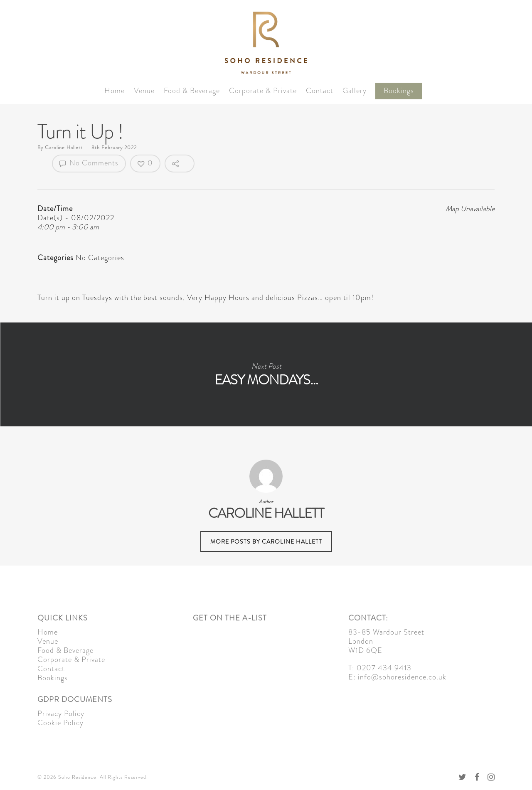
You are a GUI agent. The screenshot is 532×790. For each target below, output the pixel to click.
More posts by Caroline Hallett (266, 541)
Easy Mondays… (266, 374)
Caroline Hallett (64, 148)
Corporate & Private (263, 91)
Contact (320, 91)
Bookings (399, 91)
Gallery (355, 91)
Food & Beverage (192, 91)
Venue (144, 91)
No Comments (89, 163)
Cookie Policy (60, 723)
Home (115, 91)
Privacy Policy (61, 714)
